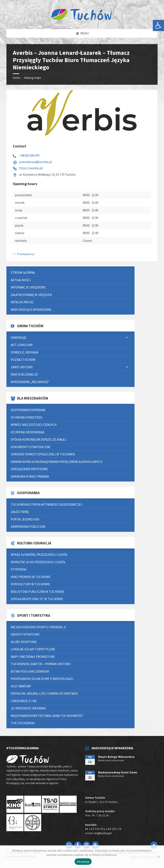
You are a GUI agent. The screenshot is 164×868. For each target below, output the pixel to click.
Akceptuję (83, 862)
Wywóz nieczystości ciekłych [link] (34, 425)
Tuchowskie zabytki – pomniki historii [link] (40, 664)
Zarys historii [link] (22, 367)
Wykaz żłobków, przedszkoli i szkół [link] (39, 555)
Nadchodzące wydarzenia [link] (31, 310)
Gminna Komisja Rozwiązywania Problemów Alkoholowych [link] (56, 462)
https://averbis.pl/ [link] (31, 168)
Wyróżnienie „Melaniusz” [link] (30, 382)
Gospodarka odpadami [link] (28, 410)
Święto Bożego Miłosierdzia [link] (116, 757)
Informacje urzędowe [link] (28, 287)
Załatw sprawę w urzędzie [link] (31, 295)
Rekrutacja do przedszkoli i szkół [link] (38, 562)
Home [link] (16, 78)
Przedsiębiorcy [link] (26, 254)
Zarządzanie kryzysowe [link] (29, 469)
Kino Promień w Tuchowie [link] (31, 577)
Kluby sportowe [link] (24, 642)
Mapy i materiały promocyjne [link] (33, 657)
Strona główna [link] (23, 273)
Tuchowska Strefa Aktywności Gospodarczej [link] (46, 505)
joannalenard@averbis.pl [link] (35, 162)
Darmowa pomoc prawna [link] (30, 476)
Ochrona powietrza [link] (26, 417)
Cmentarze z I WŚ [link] (24, 701)
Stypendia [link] (18, 569)
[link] (158, 25)
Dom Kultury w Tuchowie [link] (30, 584)
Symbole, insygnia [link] (24, 352)
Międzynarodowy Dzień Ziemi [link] (118, 772)
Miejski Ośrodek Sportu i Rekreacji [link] (38, 627)
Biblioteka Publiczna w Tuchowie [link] (37, 592)
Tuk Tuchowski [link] (23, 723)
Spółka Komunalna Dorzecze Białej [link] (38, 439)
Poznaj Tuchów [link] (23, 360)
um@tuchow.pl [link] (103, 833)
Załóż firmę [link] (20, 512)
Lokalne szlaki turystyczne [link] (33, 649)
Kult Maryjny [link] (21, 686)
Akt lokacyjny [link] (22, 345)
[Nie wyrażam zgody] (159, 857)
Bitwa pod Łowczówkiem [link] (30, 671)
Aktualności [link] (21, 280)
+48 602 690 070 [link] (29, 155)
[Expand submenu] (127, 338)
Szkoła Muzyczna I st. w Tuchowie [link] (37, 599)
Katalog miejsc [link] (33, 78)
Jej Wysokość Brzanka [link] (28, 708)
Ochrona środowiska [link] (27, 432)
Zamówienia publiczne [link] (28, 527)
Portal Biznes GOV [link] (25, 519)
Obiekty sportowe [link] (25, 634)
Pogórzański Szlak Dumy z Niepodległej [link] (42, 679)
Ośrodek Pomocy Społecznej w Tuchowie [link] (43, 454)
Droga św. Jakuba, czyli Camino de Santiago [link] (44, 693)
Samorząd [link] (18, 338)
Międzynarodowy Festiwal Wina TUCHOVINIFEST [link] (47, 716)
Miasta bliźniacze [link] (24, 374)
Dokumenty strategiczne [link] (31, 447)
